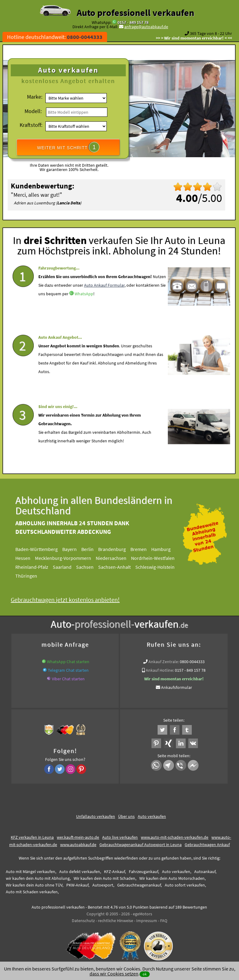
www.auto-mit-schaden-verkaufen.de (175, 837)
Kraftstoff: (31, 125)
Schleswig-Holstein (160, 567)
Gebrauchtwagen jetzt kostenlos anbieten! (70, 600)
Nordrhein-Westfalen (158, 558)
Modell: (33, 111)
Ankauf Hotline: (160, 670)
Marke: (35, 97)
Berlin (92, 549)
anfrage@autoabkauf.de (146, 27)
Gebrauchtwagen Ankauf (207, 845)
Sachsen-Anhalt (119, 567)
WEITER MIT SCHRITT (68, 147)
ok (145, 974)
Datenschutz (83, 921)
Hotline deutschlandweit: (55, 37)
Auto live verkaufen (120, 837)
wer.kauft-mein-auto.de (78, 837)
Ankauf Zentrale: (164, 662)
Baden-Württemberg (41, 549)
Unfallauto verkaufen (96, 816)
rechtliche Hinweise (116, 921)
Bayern (74, 549)
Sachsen (90, 567)
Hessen (28, 558)
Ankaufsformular (177, 687)
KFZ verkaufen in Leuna (32, 837)
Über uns (126, 816)
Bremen (143, 549)
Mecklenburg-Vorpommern (68, 558)
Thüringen (31, 576)
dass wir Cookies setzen (114, 974)
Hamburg (166, 549)
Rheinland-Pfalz (37, 567)
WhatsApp (84, 309)
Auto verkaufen (152, 816)
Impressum (147, 921)
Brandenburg (117, 549)
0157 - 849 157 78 (133, 22)
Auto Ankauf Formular (104, 301)
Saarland (67, 567)
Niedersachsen (116, 558)
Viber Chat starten (68, 679)
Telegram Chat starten (68, 670)
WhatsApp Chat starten (68, 662)
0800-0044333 (192, 662)
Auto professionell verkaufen (135, 13)
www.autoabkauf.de (78, 845)
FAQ (164, 921)
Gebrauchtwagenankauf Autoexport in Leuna (141, 845)
